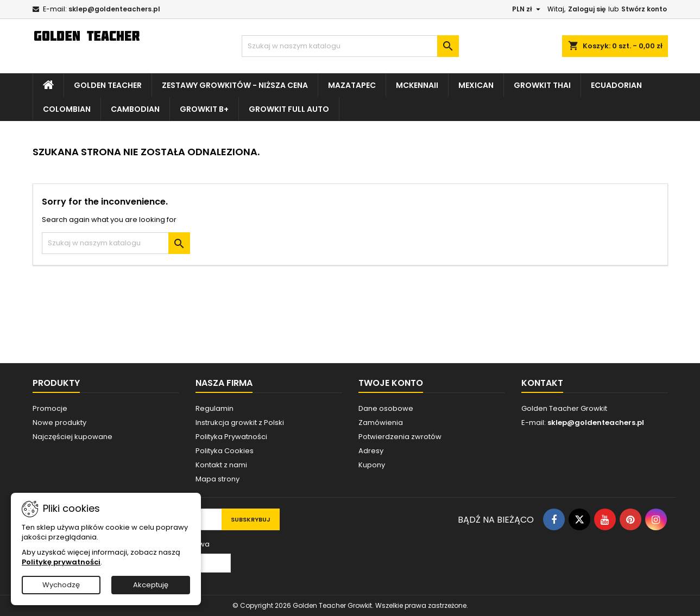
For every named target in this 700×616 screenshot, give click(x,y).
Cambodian (135, 109)
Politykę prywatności (61, 562)
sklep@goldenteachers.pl (114, 9)
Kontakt (542, 383)
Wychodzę (61, 585)
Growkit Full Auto (289, 109)
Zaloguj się (587, 9)
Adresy (371, 451)
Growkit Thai (542, 85)
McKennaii (417, 85)
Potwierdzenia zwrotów (400, 437)
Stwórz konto (644, 9)
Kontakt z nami (221, 465)
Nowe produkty (59, 423)
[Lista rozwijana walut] (528, 9)
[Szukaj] (350, 46)
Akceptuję (151, 585)
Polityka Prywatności (231, 437)
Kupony (372, 465)
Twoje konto (391, 383)
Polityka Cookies (225, 451)
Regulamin (215, 408)
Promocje (50, 408)
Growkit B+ (204, 109)
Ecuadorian (616, 85)
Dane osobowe (386, 408)
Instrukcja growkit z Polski (240, 423)
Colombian (67, 109)
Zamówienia (381, 423)
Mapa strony (217, 479)
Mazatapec (352, 85)
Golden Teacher (108, 85)
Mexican (476, 85)
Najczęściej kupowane (72, 437)
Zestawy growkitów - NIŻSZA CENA (235, 85)
